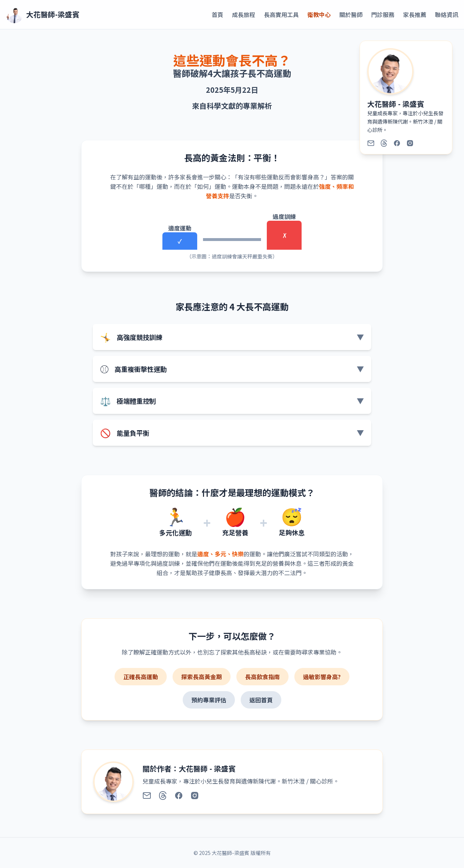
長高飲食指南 (262, 677)
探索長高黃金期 (202, 677)
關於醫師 (351, 14)
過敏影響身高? (322, 677)
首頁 (217, 14)
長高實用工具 (281, 14)
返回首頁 (261, 700)
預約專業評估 (209, 700)
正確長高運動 (141, 677)
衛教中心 (319, 14)
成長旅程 (244, 14)
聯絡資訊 (447, 14)
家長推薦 (415, 14)
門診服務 (383, 14)
